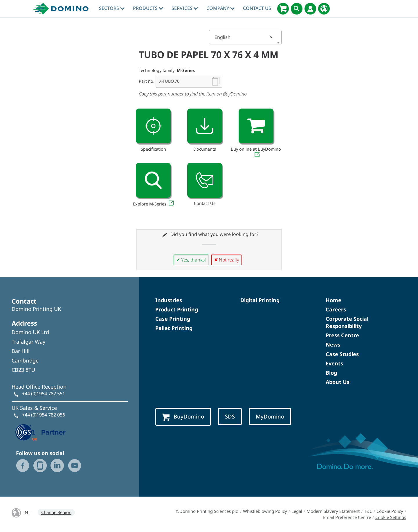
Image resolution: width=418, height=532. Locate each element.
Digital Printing (260, 300)
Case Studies (342, 354)
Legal (297, 511)
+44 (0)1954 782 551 (44, 394)
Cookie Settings (391, 517)
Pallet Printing (174, 328)
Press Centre (342, 335)
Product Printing (177, 309)
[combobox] (245, 37)
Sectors (112, 8)
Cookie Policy (390, 511)
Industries (169, 300)
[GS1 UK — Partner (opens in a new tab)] (41, 432)
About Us (338, 382)
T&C (368, 511)
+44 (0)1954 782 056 (44, 415)
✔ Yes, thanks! (191, 260)
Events (334, 363)
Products (148, 8)
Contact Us (257, 8)
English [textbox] (244, 37)
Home (334, 300)
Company (220, 8)
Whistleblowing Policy (265, 511)
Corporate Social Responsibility (347, 322)
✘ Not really (227, 260)
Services (185, 8)
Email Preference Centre (347, 517)
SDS (230, 416)
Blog (331, 373)
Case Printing (173, 319)
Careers (336, 309)
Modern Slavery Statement (333, 511)
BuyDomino (183, 417)
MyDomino (270, 416)
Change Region (56, 512)
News (333, 345)
